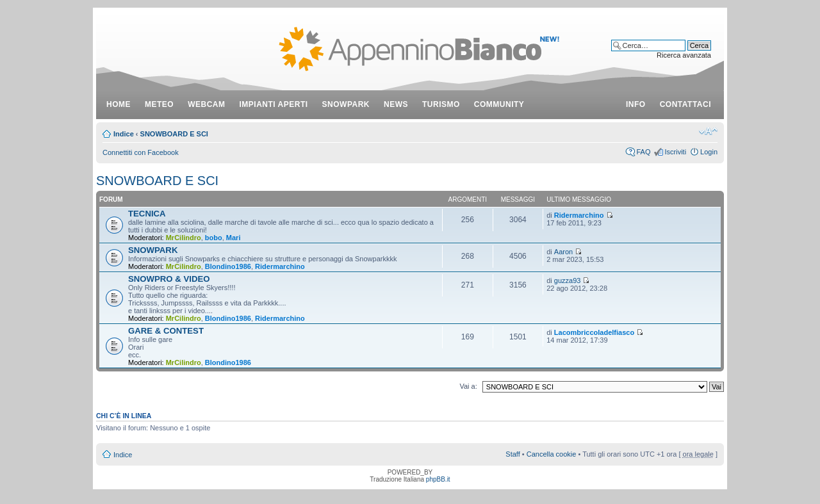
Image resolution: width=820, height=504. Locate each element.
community (499, 104)
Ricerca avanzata (684, 55)
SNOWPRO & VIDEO (169, 279)
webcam (206, 104)
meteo (159, 104)
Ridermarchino (579, 215)
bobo (214, 238)
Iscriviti (675, 152)
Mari (234, 238)
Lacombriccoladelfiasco (594, 332)
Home (119, 104)
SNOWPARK (153, 250)
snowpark (346, 104)
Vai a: (468, 386)
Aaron (563, 252)
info (636, 104)
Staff (512, 454)
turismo (441, 104)
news (396, 104)
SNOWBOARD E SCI (174, 134)
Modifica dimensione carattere (708, 131)
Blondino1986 (228, 266)
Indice (124, 134)
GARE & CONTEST (166, 331)
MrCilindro (184, 238)
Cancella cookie (552, 454)
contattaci (685, 104)
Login (709, 152)
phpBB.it (438, 479)
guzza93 (568, 280)
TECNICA (147, 214)
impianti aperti (274, 104)
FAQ (643, 152)
